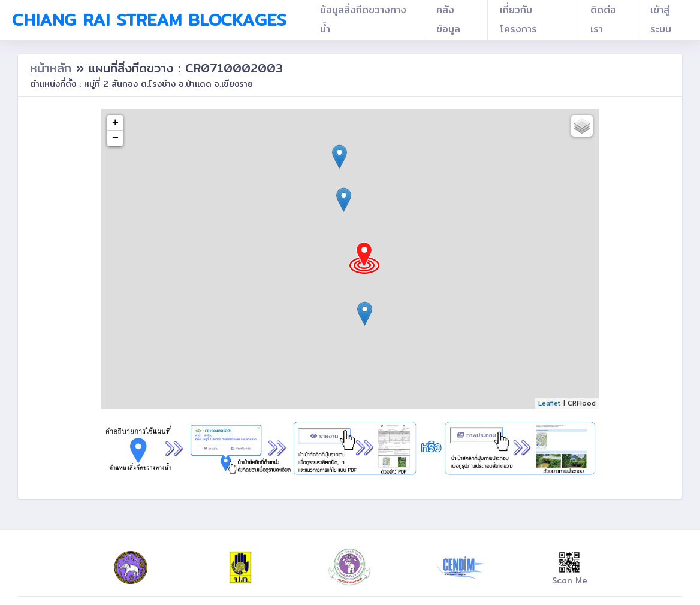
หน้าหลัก (53, 68)
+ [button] (115, 123)
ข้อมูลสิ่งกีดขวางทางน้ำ (363, 19)
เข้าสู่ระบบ (661, 19)
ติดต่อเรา (603, 19)
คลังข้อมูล (448, 19)
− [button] (115, 138)
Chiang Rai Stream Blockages (149, 20)
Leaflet (550, 403)
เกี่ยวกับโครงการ (518, 19)
